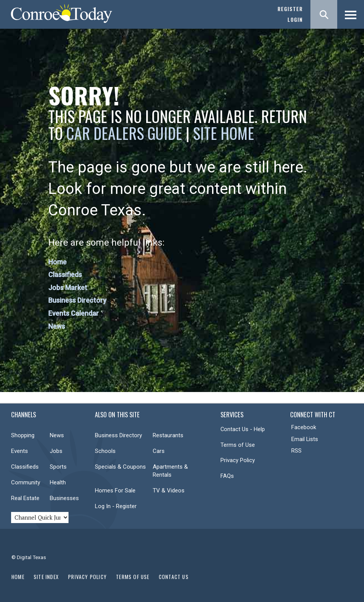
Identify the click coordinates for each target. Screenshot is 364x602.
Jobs (56, 451)
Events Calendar (73, 313)
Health (58, 482)
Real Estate (25, 498)
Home (57, 262)
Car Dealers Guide (124, 133)
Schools (105, 451)
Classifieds (65, 275)
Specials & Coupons (120, 467)
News (57, 326)
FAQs (227, 476)
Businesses (64, 498)
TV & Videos (169, 490)
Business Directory (77, 300)
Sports (58, 467)
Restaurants (168, 435)
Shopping (23, 435)
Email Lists (305, 439)
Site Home (224, 133)
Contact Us (174, 577)
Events (20, 451)
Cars (159, 451)
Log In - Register (116, 506)
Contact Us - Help (243, 429)
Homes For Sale (115, 490)
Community (26, 482)
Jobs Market (68, 288)
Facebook (304, 427)
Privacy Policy (238, 460)
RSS (296, 451)
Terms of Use (238, 445)
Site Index (46, 577)
